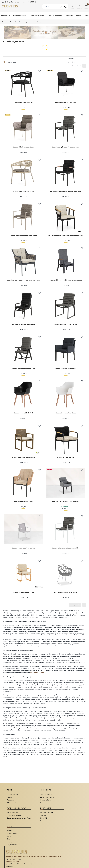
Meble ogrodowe (26, 22)
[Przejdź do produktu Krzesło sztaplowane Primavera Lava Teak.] (66, 173)
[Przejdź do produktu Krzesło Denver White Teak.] (66, 394)
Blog (9, 839)
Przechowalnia (45, 803)
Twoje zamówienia (46, 794)
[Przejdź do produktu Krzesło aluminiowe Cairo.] (23, 483)
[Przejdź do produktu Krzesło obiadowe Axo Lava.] (23, 84)
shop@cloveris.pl (13, 2)
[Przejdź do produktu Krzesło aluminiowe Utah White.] (66, 574)
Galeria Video (44, 818)
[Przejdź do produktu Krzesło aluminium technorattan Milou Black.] (23, 261)
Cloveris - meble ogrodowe (10, 22)
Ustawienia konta (45, 800)
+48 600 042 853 (33, 2)
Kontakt (10, 797)
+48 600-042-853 (12, 861)
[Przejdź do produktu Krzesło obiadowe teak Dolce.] (23, 574)
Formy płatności (12, 812)
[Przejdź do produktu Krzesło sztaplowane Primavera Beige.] (23, 217)
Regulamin (11, 800)
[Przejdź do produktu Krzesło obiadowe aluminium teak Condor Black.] (66, 217)
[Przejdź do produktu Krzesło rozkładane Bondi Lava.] (23, 306)
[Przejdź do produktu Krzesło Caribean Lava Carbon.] (66, 350)
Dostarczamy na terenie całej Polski (19, 818)
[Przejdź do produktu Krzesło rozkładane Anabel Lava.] (23, 350)
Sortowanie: (71, 58)
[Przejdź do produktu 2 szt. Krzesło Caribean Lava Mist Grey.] (66, 483)
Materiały (43, 815)
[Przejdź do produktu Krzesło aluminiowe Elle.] (66, 439)
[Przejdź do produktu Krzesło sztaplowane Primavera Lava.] (66, 128)
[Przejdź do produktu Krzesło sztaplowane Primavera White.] (66, 529)
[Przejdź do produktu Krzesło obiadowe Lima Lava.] (66, 84)
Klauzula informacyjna (47, 797)
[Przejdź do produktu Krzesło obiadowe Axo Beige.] (23, 173)
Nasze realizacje (12, 833)
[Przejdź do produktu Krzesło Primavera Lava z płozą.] (66, 306)
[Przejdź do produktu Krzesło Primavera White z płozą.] (23, 529)
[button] (65, 7)
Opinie (9, 836)
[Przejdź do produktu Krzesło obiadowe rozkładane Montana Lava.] (66, 261)
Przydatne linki (12, 845)
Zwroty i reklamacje (13, 794)
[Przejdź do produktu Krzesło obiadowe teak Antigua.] (23, 439)
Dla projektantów (13, 842)
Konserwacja (44, 821)
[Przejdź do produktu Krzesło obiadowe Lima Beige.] (23, 128)
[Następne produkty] (75, 605)
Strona (74, 66)
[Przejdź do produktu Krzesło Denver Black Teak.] (23, 394)
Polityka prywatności (47, 812)
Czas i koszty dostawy (14, 815)
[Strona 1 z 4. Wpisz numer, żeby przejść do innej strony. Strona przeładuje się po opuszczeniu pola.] (77, 66)
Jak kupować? (12, 803)
